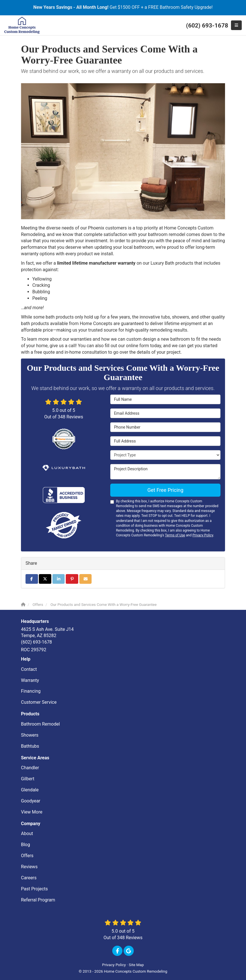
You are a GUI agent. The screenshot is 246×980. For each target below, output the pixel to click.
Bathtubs (30, 746)
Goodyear (31, 801)
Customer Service (39, 702)
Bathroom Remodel (40, 724)
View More (32, 812)
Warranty (30, 680)
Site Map (136, 965)
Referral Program (38, 900)
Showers (30, 735)
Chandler (30, 768)
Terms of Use (175, 535)
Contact (29, 669)
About (27, 833)
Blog (26, 845)
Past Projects (34, 889)
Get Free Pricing (165, 490)
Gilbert (28, 779)
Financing (31, 691)
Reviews (29, 867)
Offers (27, 856)
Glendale (30, 790)
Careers (29, 878)
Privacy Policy (203, 535)
